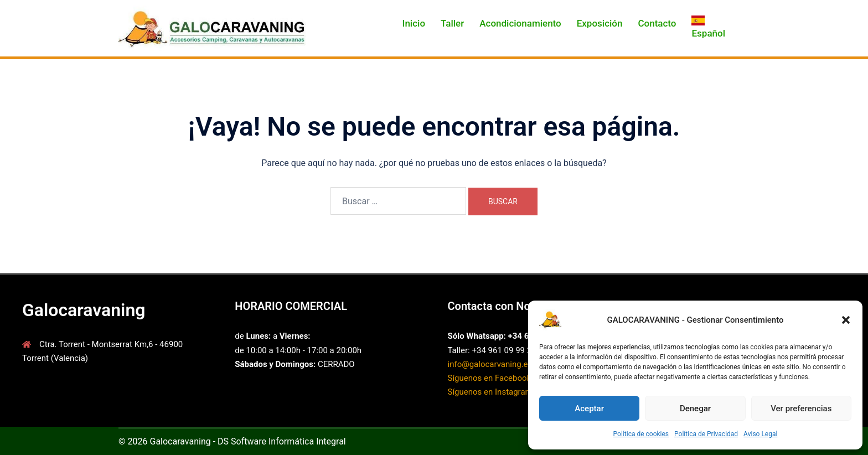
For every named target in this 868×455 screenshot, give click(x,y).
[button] (846, 320)
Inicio (414, 23)
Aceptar (589, 409)
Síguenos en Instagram (490, 392)
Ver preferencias (801, 409)
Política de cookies (641, 434)
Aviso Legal (760, 434)
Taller (452, 23)
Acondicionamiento (520, 23)
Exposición (600, 23)
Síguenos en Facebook (490, 378)
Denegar (695, 409)
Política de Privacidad (706, 434)
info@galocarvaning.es (490, 364)
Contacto (657, 23)
